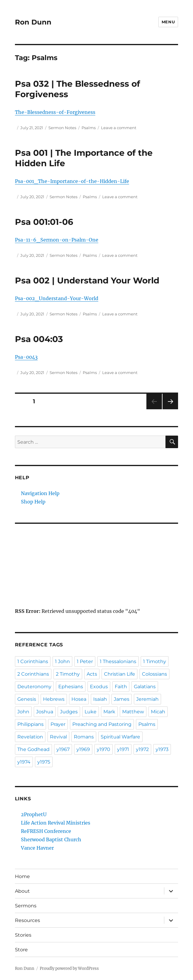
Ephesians (71, 687)
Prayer (58, 724)
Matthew (133, 712)
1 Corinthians (33, 661)
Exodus (99, 687)
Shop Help (33, 502)
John (23, 712)
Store (21, 950)
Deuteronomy (34, 687)
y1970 (104, 749)
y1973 (162, 749)
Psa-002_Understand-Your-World (57, 298)
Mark (109, 712)
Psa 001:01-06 (44, 222)
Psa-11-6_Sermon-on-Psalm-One (57, 240)
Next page (170, 409)
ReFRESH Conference (46, 831)
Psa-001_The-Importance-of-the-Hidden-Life (72, 181)
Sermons (26, 906)
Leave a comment (119, 128)
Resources (27, 920)
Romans (84, 737)
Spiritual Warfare (120, 737)
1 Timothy (155, 661)
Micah (158, 712)
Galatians (145, 687)
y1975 (44, 762)
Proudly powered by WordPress (69, 968)
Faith (121, 687)
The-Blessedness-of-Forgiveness (55, 112)
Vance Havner (37, 848)
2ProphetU (34, 814)
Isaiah (100, 699)
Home (22, 876)
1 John (62, 661)
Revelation (30, 737)
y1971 (123, 749)
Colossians (154, 674)
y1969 (83, 749)
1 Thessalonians (118, 661)
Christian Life (120, 674)
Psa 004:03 (39, 339)
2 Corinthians (33, 674)
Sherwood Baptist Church (51, 839)
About (22, 891)
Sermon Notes (62, 128)
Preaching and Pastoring (102, 724)
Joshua (45, 712)
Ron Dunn (33, 22)
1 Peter (85, 661)
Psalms (89, 128)
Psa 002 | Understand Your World (87, 280)
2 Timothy (68, 674)
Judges (69, 712)
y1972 (142, 749)
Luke (91, 712)
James (122, 699)
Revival (58, 737)
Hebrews (54, 699)
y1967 (63, 749)
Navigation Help (40, 493)
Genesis (27, 699)
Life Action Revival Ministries (56, 823)
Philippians (30, 724)
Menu (168, 22)
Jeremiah (147, 699)
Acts (92, 674)
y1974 (24, 762)
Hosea (79, 699)
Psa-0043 (26, 357)
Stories (23, 935)
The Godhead (33, 749)
